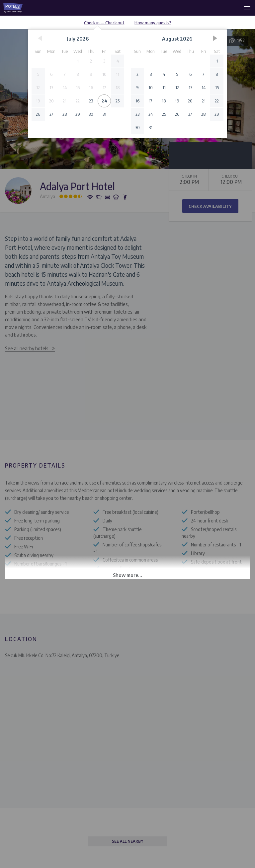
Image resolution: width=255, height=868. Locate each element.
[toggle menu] (244, 7)
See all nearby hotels (27, 348)
